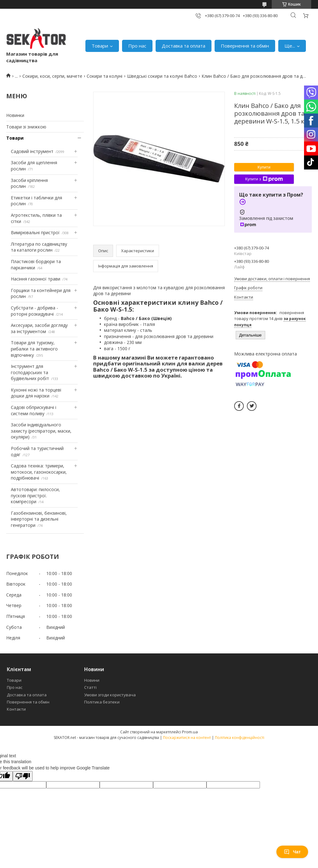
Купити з (264, 179)
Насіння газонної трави (36, 279)
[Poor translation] (23, 776)
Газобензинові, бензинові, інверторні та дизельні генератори (39, 519)
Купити (264, 167)
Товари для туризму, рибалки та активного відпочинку (34, 349)
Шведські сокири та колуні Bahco (162, 76)
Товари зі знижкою (26, 127)
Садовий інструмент (32, 151)
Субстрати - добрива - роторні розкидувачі (34, 311)
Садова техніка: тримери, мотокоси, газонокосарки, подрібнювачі (39, 472)
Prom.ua (190, 732)
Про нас (137, 46)
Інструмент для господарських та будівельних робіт (30, 372)
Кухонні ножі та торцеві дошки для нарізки (36, 393)
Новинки (15, 115)
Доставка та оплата (184, 46)
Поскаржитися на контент (187, 738)
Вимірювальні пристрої (35, 232)
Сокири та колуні (104, 76)
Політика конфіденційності (240, 738)
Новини (92, 680)
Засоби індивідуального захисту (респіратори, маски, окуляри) (41, 431)
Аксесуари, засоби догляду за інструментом (39, 328)
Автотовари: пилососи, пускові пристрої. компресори (35, 495)
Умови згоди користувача (110, 695)
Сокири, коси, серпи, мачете (52, 76)
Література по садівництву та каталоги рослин (39, 247)
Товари (100, 46)
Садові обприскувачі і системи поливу (34, 410)
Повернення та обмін (245, 46)
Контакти (16, 709)
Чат (292, 852)
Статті (90, 687)
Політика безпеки (102, 702)
